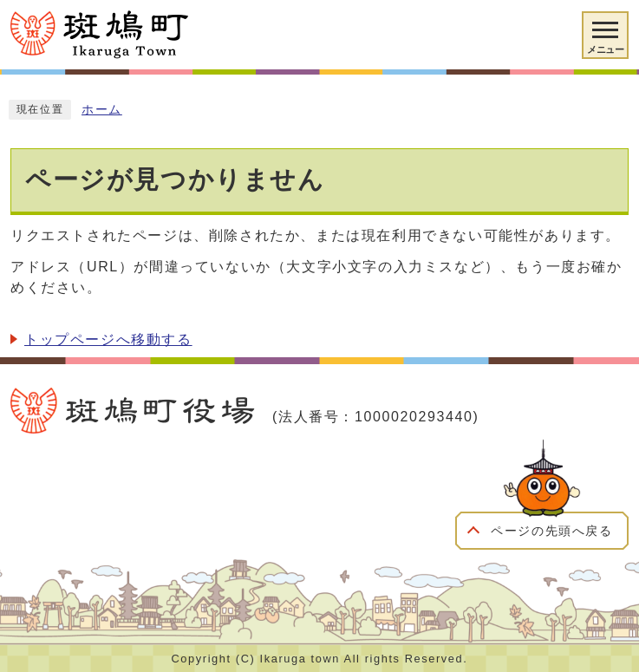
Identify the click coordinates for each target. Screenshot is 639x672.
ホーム (102, 110)
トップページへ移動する (108, 339)
